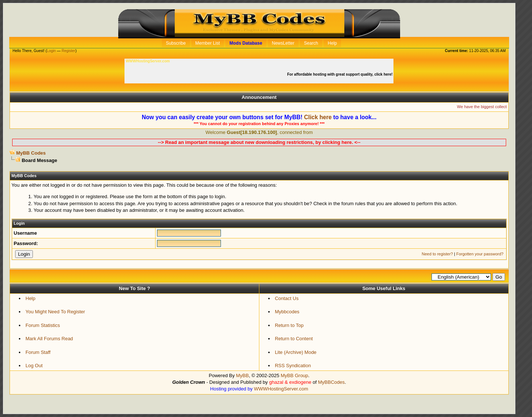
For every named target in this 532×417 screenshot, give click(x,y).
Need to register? (437, 254)
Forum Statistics (43, 325)
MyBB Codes (31, 153)
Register (69, 51)
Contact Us (287, 298)
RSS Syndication (293, 366)
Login (51, 51)
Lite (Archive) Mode (296, 352)
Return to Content (294, 339)
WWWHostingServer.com (281, 389)
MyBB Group (294, 375)
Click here (318, 117)
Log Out (34, 366)
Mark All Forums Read (49, 339)
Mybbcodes (287, 312)
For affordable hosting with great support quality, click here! (340, 74)
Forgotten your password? (480, 254)
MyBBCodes (331, 382)
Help (30, 298)
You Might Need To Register (55, 312)
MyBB (243, 375)
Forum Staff (38, 352)
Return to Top (289, 325)
